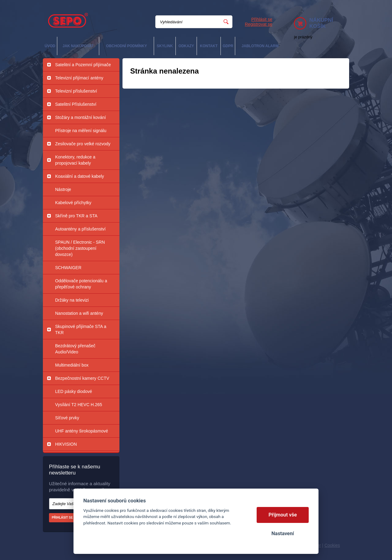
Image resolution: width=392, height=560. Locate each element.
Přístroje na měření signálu (81, 131)
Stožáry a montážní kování (81, 117)
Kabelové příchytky (73, 203)
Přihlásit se (262, 19)
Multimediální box (72, 365)
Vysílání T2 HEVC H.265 (79, 405)
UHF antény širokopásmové (82, 431)
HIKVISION (66, 444)
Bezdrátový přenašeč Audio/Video (75, 349)
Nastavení (283, 533)
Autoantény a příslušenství (80, 229)
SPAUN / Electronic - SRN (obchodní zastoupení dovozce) (80, 248)
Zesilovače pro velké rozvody (83, 144)
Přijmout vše (283, 515)
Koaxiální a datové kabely (80, 176)
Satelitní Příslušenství (76, 104)
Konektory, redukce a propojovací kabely (75, 160)
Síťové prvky (67, 418)
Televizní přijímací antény (79, 78)
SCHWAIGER (68, 268)
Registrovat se (259, 24)
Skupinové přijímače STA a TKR (81, 330)
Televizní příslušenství (76, 91)
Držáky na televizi (72, 300)
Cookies (332, 545)
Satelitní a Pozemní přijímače (83, 65)
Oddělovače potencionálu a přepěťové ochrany (81, 284)
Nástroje (63, 189)
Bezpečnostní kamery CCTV (82, 378)
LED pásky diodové (74, 391)
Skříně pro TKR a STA (76, 216)
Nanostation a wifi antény (79, 313)
